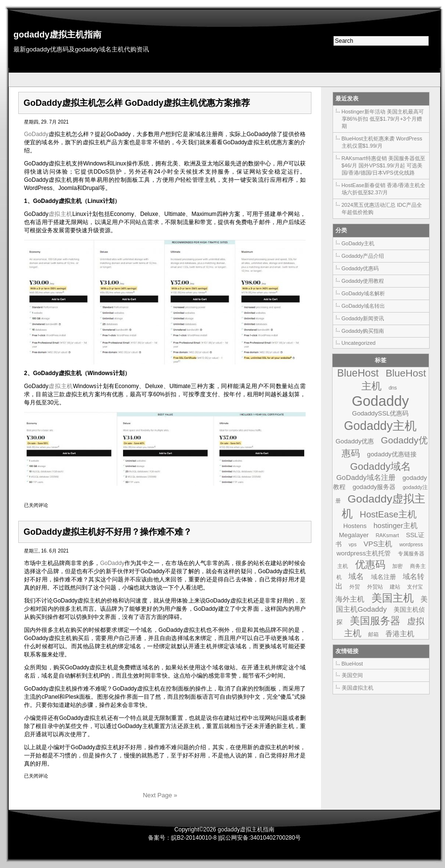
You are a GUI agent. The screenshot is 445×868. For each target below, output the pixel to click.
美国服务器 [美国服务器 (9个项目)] (375, 621)
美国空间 (352, 675)
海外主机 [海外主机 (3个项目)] (350, 599)
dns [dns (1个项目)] (393, 388)
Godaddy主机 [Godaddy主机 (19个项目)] (381, 426)
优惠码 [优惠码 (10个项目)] (370, 565)
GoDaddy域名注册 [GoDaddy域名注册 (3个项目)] (366, 477)
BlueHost (352, 664)
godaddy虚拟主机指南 (57, 35)
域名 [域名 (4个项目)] (356, 576)
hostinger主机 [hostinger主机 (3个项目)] (396, 525)
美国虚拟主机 (358, 688)
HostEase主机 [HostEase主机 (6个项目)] (388, 514)
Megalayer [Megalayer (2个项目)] (354, 535)
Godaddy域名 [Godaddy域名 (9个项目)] (380, 466)
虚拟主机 (61, 214)
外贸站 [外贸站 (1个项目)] (375, 587)
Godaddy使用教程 (363, 281)
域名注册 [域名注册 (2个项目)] (383, 577)
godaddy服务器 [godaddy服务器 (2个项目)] (374, 487)
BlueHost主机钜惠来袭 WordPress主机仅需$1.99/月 (382, 142)
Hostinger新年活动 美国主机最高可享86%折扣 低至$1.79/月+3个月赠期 (383, 119)
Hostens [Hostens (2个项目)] (355, 526)
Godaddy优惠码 (360, 268)
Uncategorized (359, 343)
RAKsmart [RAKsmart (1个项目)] (388, 535)
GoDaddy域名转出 (363, 306)
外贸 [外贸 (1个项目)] (355, 587)
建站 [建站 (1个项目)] (395, 587)
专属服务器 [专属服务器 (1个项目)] (411, 554)
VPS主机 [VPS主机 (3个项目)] (378, 544)
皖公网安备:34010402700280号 (260, 838)
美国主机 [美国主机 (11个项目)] (393, 598)
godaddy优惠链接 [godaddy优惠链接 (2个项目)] (392, 454)
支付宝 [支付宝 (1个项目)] (415, 587)
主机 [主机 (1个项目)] (343, 566)
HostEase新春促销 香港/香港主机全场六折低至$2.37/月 (384, 189)
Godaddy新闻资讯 (363, 318)
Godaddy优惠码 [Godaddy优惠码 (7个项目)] (384, 447)
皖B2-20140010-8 (194, 838)
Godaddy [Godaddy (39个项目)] (380, 401)
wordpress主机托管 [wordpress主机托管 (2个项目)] (364, 553)
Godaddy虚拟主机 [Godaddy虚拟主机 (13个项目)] (383, 506)
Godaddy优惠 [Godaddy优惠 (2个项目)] (355, 441)
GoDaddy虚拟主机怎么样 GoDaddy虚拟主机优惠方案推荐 (137, 103)
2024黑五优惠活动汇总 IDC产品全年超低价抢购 (382, 208)
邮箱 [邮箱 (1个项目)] (373, 634)
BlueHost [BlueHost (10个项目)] (358, 373)
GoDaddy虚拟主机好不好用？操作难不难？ (108, 532)
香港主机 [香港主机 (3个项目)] (400, 634)
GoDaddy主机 (358, 243)
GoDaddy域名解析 (363, 293)
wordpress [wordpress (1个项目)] (411, 544)
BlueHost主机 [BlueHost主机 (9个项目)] (394, 379)
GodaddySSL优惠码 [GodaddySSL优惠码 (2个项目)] (381, 413)
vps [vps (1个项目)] (352, 544)
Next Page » (160, 795)
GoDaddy (36, 134)
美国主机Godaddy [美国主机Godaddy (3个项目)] (382, 604)
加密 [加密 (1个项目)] (397, 566)
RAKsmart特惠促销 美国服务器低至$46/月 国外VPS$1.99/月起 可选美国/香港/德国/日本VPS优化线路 (383, 165)
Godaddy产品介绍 (363, 256)
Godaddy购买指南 (363, 331)
